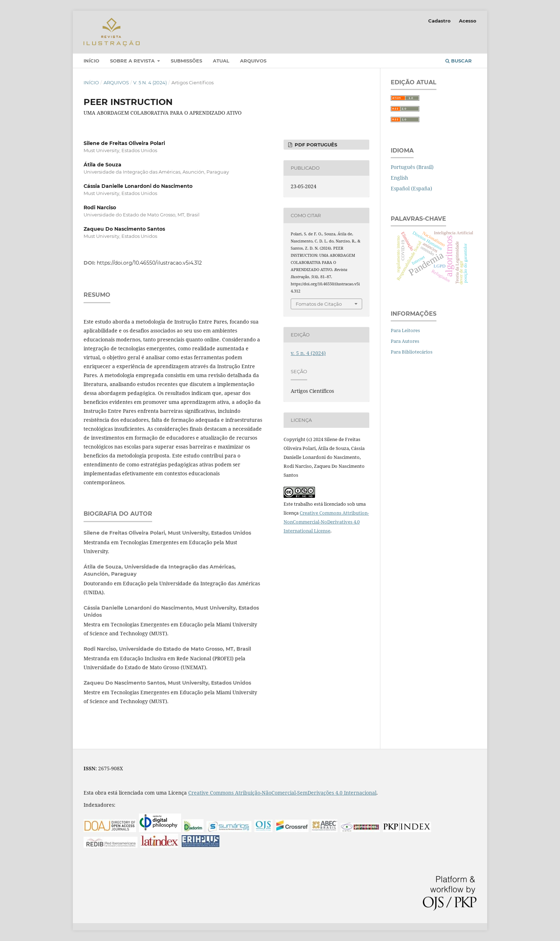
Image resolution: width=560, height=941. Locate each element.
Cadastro (439, 21)
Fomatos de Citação (319, 304)
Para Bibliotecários (412, 352)
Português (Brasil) (412, 167)
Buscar (459, 61)
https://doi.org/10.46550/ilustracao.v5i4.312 (149, 263)
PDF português (315, 145)
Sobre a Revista (133, 61)
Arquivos (253, 61)
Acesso (468, 21)
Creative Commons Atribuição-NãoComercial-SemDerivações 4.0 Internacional (282, 793)
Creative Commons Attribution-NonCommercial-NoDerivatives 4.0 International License (326, 522)
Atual (221, 61)
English (399, 178)
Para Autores (405, 341)
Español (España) (411, 188)
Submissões (186, 61)
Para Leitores (405, 330)
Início (91, 61)
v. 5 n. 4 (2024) (150, 82)
